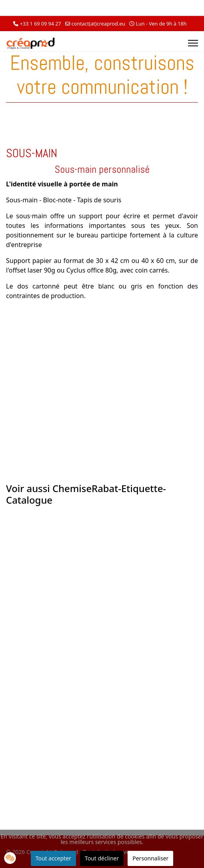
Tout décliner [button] (102, 858)
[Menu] (193, 43)
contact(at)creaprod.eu (98, 24)
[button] (10, 858)
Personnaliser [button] (150, 858)
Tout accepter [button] (53, 858)
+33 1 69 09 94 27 (41, 24)
